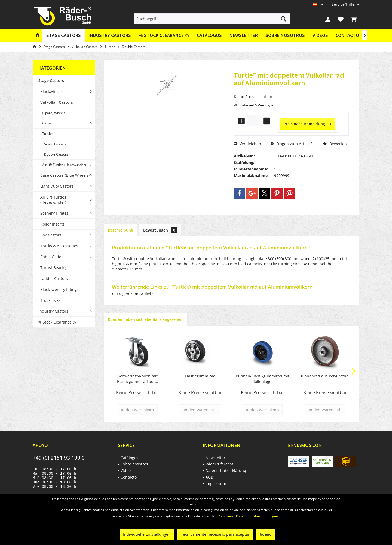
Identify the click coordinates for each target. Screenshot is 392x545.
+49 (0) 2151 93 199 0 (59, 458)
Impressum (216, 484)
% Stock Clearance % (57, 322)
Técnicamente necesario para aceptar (215, 534)
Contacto (347, 35)
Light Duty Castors (57, 186)
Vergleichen (247, 144)
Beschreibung (120, 230)
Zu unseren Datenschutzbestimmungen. (248, 516)
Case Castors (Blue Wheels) (65, 175)
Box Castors (51, 235)
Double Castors (56, 154)
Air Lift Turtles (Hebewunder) (64, 165)
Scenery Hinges (54, 213)
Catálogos (209, 35)
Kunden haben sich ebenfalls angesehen (145, 319)
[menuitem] (343, 4)
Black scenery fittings (59, 289)
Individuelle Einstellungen (147, 534)
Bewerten (335, 144)
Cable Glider (52, 257)
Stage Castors (51, 80)
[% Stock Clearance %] (164, 36)
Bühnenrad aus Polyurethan (325, 376)
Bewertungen (160, 230)
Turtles (48, 134)
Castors (48, 123)
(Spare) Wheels (54, 113)
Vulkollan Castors (57, 102)
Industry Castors (53, 311)
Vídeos (320, 35)
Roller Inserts (52, 224)
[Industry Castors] (110, 36)
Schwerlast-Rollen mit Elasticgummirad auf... (138, 379)
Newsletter (244, 35)
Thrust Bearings (55, 268)
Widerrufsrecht (219, 464)
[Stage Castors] (64, 36)
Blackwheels (51, 91)
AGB (209, 477)
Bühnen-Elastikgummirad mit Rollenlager (263, 379)
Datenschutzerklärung (226, 471)
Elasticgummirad (200, 376)
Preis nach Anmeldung (307, 123)
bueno (266, 534)
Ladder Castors (54, 278)
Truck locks (50, 300)
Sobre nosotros (285, 35)
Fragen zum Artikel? (291, 144)
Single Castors (55, 144)
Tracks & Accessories (59, 246)
